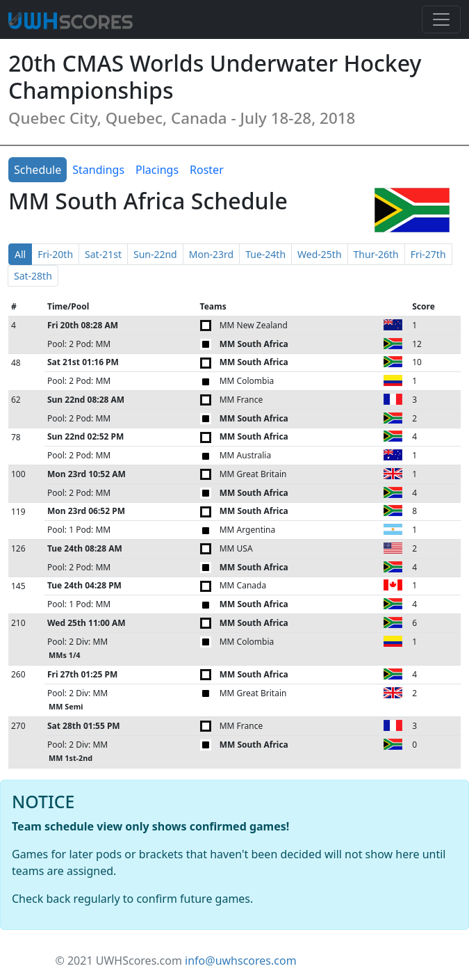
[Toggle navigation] (441, 19)
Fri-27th (428, 254)
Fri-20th (55, 254)
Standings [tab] (98, 170)
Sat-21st (103, 254)
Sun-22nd (155, 254)
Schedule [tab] (38, 170)
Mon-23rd (211, 254)
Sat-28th (33, 276)
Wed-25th (319, 254)
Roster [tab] (207, 170)
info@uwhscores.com (241, 961)
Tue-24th (265, 254)
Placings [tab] (157, 170)
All (20, 254)
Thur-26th (376, 254)
